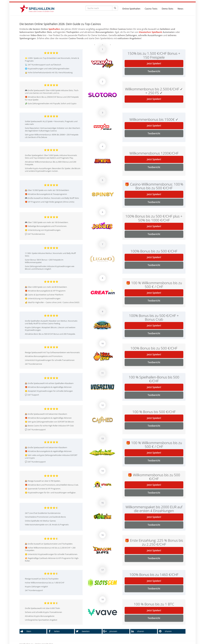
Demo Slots (168, 9)
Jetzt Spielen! (154, 63)
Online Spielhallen (131, 9)
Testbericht (154, 71)
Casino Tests (151, 9)
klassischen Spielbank (151, 32)
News (180, 9)
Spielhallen (54, 29)
